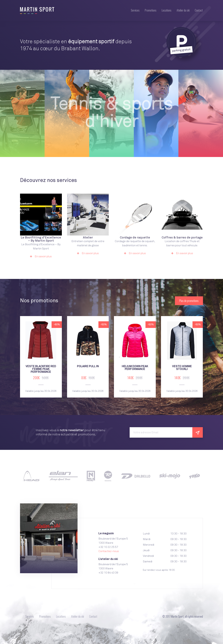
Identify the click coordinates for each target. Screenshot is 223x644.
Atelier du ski (183, 10)
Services (135, 10)
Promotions (151, 10)
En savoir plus (41, 256)
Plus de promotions (189, 301)
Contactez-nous (109, 551)
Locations (167, 10)
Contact (199, 10)
